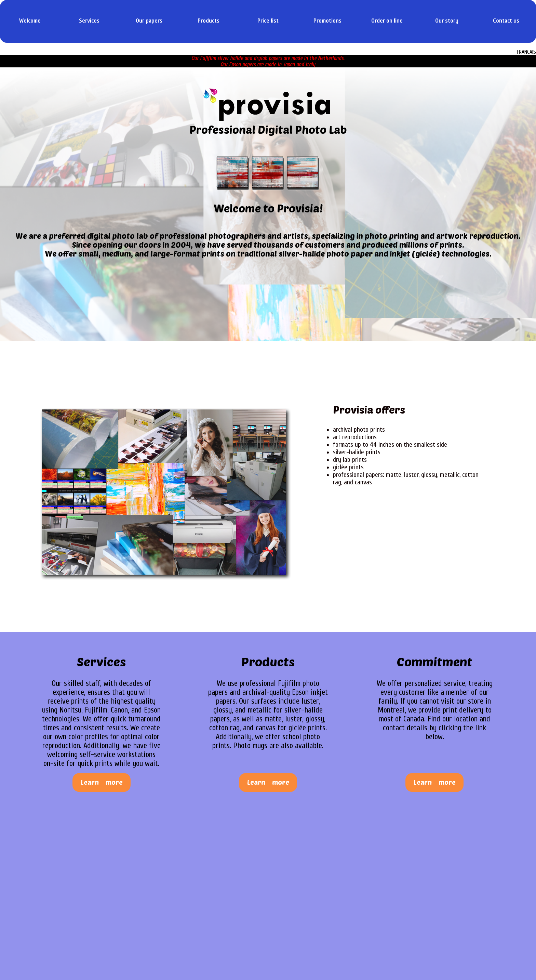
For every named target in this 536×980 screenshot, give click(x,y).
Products (209, 21)
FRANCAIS (526, 52)
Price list (268, 21)
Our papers (149, 21)
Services (89, 21)
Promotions (327, 21)
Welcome (30, 21)
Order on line (387, 21)
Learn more (102, 782)
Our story (447, 21)
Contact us (506, 21)
